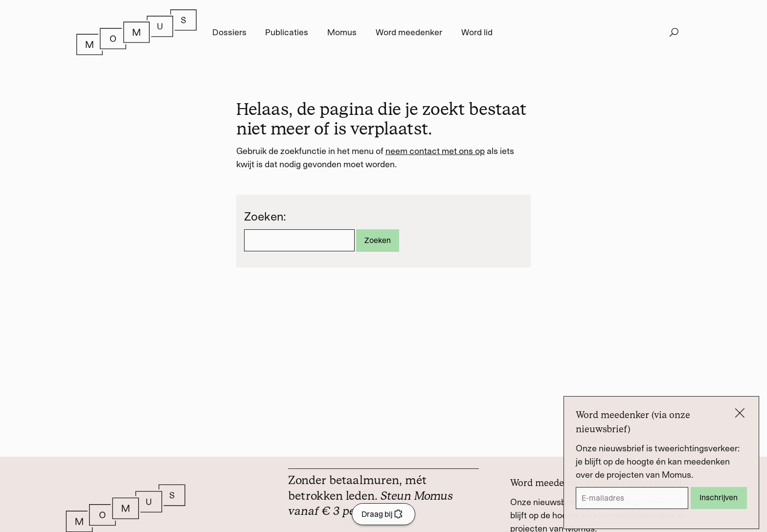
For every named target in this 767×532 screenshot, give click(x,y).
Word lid (477, 32)
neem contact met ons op (435, 151)
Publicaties (287, 32)
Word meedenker (409, 32)
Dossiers (229, 32)
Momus (342, 32)
